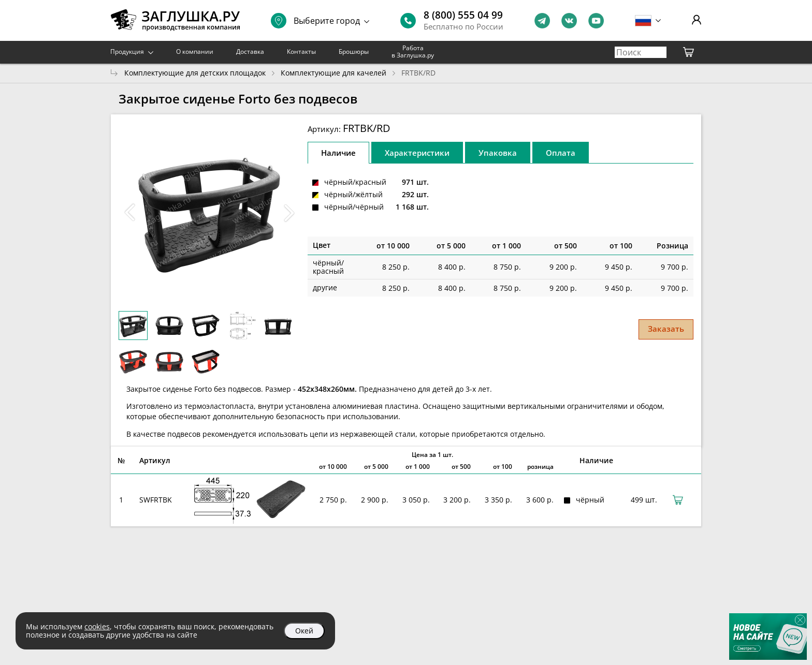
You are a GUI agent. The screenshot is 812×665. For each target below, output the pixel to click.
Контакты (301, 51)
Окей (304, 631)
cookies (97, 626)
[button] (289, 213)
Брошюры (354, 51)
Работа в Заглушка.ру (413, 51)
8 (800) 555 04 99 (463, 15)
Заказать (666, 329)
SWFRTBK (156, 500)
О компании (195, 51)
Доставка (250, 51)
